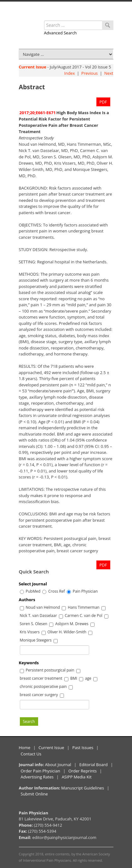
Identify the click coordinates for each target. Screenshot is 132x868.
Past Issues (83, 748)
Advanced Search (60, 33)
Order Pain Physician (41, 771)
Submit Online (34, 794)
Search (29, 721)
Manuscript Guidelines (83, 788)
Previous (89, 73)
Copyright (27, 854)
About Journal (58, 765)
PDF (103, 102)
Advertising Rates (37, 777)
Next (109, 73)
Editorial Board (94, 765)
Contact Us (31, 754)
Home (25, 748)
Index (70, 73)
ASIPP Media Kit (77, 777)
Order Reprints (83, 771)
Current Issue (33, 67)
